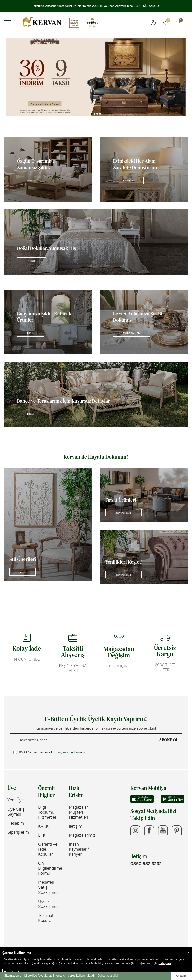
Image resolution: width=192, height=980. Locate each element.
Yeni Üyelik (18, 800)
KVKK (43, 826)
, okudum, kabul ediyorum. (49, 752)
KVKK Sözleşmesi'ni (33, 752)
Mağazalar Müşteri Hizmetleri (79, 812)
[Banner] (48, 169)
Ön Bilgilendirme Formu (50, 868)
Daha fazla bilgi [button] (108, 976)
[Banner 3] (96, 77)
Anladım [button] (181, 976)
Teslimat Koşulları (46, 918)
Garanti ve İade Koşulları (48, 849)
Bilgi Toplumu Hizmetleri (48, 812)
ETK (42, 835)
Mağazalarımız (81, 835)
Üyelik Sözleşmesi (49, 904)
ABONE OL (169, 740)
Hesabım (16, 823)
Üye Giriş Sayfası (16, 812)
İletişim (76, 826)
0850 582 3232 (146, 864)
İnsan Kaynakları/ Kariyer (79, 849)
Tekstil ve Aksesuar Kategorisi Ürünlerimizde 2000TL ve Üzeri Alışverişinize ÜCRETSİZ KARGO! (96, 6)
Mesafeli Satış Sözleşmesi (49, 887)
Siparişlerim (18, 832)
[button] (92, 114)
